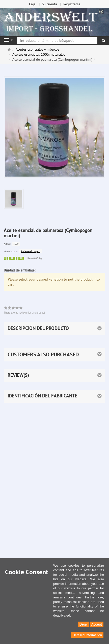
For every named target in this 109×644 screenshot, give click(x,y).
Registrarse (72, 4)
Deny (84, 624)
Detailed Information (87, 635)
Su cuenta (49, 4)
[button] (54, 355)
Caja (32, 4)
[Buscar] (104, 41)
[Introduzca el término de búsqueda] (57, 41)
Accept (97, 624)
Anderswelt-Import (31, 251)
